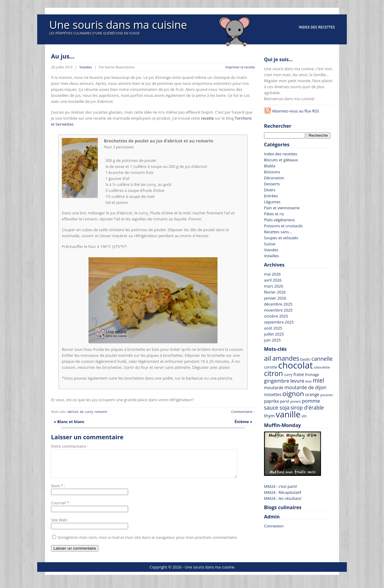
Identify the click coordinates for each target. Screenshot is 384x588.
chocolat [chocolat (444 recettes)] (295, 365)
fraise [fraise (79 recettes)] (299, 374)
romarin (101, 412)
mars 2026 (274, 286)
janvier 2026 (275, 298)
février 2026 (275, 292)
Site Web (59, 525)
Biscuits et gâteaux (281, 160)
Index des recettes (317, 27)
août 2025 (273, 328)
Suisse (270, 244)
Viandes (271, 250)
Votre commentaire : (70, 446)
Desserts (272, 184)
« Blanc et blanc (69, 422)
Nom (55, 491)
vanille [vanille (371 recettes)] (288, 414)
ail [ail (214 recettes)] (268, 358)
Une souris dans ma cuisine (118, 25)
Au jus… (63, 56)
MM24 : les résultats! (283, 498)
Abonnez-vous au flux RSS (295, 111)
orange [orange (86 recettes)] (312, 394)
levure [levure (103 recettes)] (297, 381)
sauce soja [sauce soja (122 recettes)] (277, 407)
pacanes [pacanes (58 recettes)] (327, 395)
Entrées (271, 196)
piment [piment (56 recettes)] (295, 401)
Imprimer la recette (240, 67)
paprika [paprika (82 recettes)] (271, 401)
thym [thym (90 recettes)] (269, 416)
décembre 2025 (278, 304)
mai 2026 (272, 274)
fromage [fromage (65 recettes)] (312, 375)
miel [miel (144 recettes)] (319, 381)
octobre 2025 (276, 316)
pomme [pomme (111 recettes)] (311, 401)
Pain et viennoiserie (282, 208)
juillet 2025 (274, 334)
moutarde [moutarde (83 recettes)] (274, 388)
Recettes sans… (278, 232)
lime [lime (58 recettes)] (308, 381)
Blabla (270, 166)
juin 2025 (272, 340)
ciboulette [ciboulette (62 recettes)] (322, 367)
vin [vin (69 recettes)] (304, 416)
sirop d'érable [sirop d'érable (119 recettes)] (307, 407)
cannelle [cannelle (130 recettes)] (322, 359)
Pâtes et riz (274, 214)
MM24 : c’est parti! (280, 486)
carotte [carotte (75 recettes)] (271, 367)
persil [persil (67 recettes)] (285, 401)
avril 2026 (273, 280)
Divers (270, 190)
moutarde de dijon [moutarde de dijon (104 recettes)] (305, 387)
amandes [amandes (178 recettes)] (286, 358)
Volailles (86, 67)
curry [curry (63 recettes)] (288, 375)
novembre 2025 (278, 310)
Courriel (58, 508)
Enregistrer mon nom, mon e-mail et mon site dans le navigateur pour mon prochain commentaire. (148, 543)
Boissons (272, 172)
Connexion (274, 526)
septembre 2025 (279, 322)
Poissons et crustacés (283, 226)
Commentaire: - (243, 412)
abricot (73, 412)
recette (207, 118)
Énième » (243, 422)
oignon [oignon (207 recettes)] (293, 394)
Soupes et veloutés (281, 238)
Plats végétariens (279, 220)
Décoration (274, 178)
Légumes (272, 202)
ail (82, 412)
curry (89, 412)
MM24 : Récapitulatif (283, 492)
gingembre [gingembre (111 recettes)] (277, 381)
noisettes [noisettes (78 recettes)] (273, 394)
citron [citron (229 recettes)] (273, 373)
